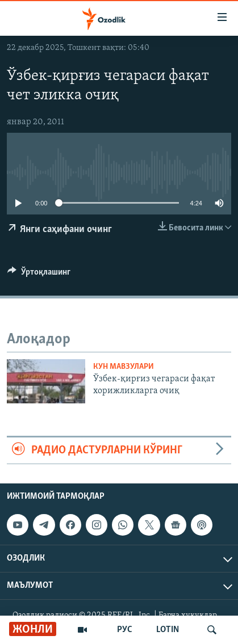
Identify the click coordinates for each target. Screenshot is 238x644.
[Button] (39, 275)
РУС (125, 630)
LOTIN (168, 630)
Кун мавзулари (124, 367)
